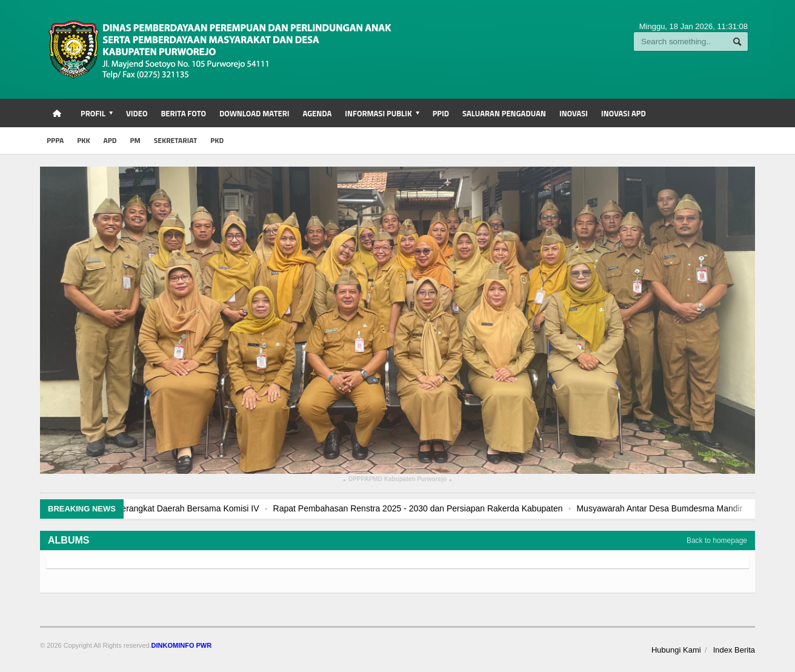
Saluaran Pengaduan (504, 113)
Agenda (317, 113)
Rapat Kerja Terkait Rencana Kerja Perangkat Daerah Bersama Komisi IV (156, 508)
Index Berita (734, 650)
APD (110, 140)
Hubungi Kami (676, 650)
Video (137, 113)
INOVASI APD (624, 113)
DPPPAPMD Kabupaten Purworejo (397, 481)
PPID (441, 113)
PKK (83, 140)
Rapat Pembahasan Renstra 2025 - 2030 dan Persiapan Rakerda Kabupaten (453, 508)
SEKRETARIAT (175, 140)
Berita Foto (183, 113)
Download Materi (254, 113)
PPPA (55, 140)
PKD (217, 140)
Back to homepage (717, 541)
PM (135, 140)
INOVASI (574, 113)
